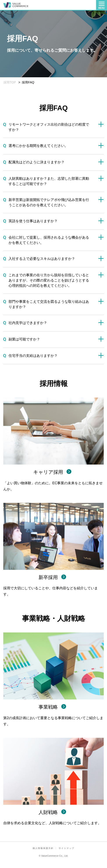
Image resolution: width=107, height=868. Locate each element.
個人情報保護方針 (43, 848)
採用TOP (10, 82)
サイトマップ (67, 848)
